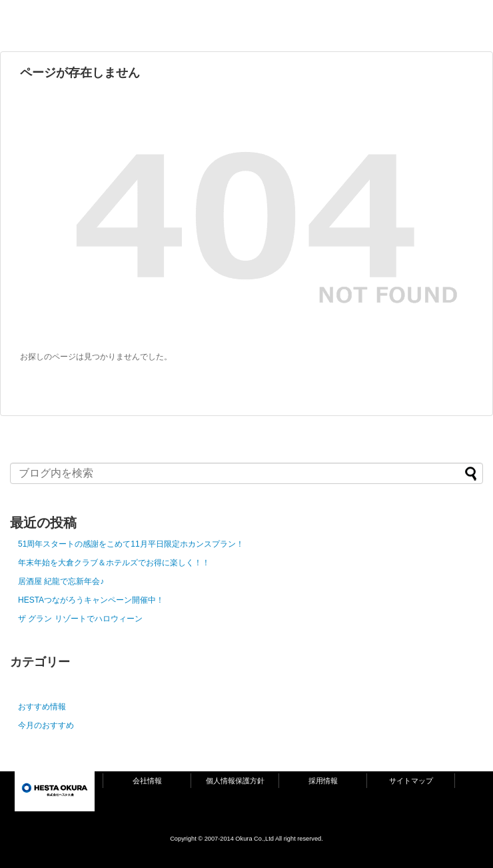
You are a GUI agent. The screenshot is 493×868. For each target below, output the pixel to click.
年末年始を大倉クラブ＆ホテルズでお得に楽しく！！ (114, 563)
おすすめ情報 (42, 707)
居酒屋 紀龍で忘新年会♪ (61, 581)
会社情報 (147, 781)
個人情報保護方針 (235, 781)
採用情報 (323, 781)
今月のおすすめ (46, 725)
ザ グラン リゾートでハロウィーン (80, 619)
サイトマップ (411, 781)
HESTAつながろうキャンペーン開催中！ (91, 600)
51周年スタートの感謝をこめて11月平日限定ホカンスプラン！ (131, 544)
